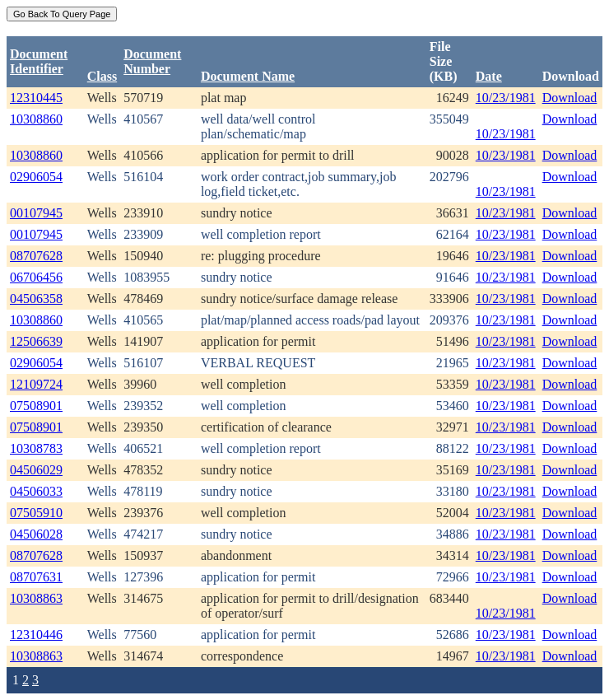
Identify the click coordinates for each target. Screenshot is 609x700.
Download (570, 98)
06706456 (36, 277)
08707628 (36, 256)
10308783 (36, 448)
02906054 (36, 177)
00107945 (36, 213)
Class (102, 76)
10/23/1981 (506, 98)
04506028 (36, 534)
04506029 (36, 470)
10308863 (36, 598)
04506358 (36, 299)
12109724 (36, 384)
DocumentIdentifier (39, 61)
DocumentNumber (152, 61)
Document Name (248, 76)
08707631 (36, 577)
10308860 (36, 119)
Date (489, 76)
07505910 (36, 513)
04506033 (36, 491)
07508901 (36, 406)
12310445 (36, 98)
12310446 (36, 635)
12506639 (36, 341)
